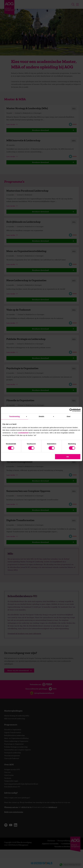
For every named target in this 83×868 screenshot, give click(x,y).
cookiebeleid (23, 433)
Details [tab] (41, 416)
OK (68, 457)
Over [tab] (69, 416)
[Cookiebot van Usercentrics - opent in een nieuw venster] (71, 410)
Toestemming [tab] (14, 416)
